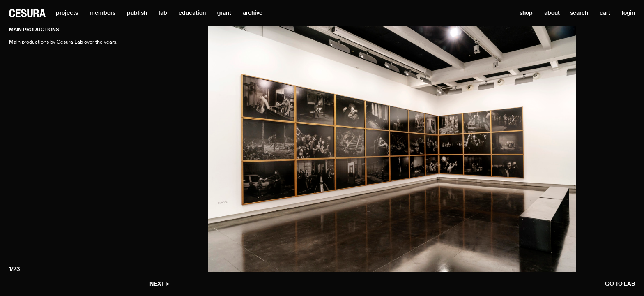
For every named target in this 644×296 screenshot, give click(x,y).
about (552, 13)
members (102, 13)
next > (159, 284)
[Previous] (222, 149)
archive (253, 13)
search (579, 13)
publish (137, 13)
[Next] (562, 149)
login (628, 13)
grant (224, 13)
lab (163, 13)
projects (67, 13)
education (192, 13)
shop (526, 13)
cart (605, 13)
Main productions (34, 30)
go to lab (620, 284)
